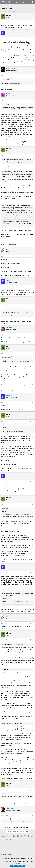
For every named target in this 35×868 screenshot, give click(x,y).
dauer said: (5, 309)
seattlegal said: (6, 357)
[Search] (33, 2)
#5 (33, 156)
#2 (33, 39)
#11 (33, 402)
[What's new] (29, 2)
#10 (33, 353)
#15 (33, 573)
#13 (33, 482)
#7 (33, 287)
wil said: (4, 794)
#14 (33, 505)
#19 (33, 815)
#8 (33, 306)
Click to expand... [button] (18, 218)
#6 (33, 256)
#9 (33, 335)
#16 (33, 623)
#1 (33, 22)
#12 (33, 421)
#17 (33, 640)
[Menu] (3, 2)
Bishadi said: (6, 79)
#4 (33, 101)
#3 (33, 76)
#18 (33, 790)
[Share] (31, 22)
